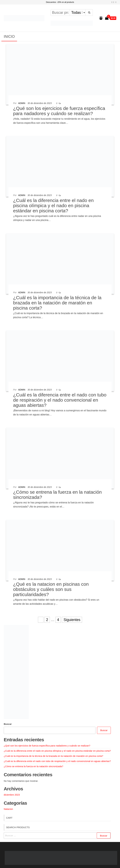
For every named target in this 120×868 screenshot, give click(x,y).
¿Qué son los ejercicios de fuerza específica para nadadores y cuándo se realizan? (59, 111)
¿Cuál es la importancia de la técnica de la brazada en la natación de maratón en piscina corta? (57, 303)
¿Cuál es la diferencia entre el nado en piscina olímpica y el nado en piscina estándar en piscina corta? (53, 206)
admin (22, 103)
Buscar (8, 724)
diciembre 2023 (12, 795)
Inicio (9, 37)
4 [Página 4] (58, 620)
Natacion (8, 809)
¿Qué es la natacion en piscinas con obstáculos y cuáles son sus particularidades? (51, 589)
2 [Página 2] (47, 620)
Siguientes (72, 620)
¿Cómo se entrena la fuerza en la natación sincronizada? (33, 766)
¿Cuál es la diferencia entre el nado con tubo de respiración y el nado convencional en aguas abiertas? (60, 400)
